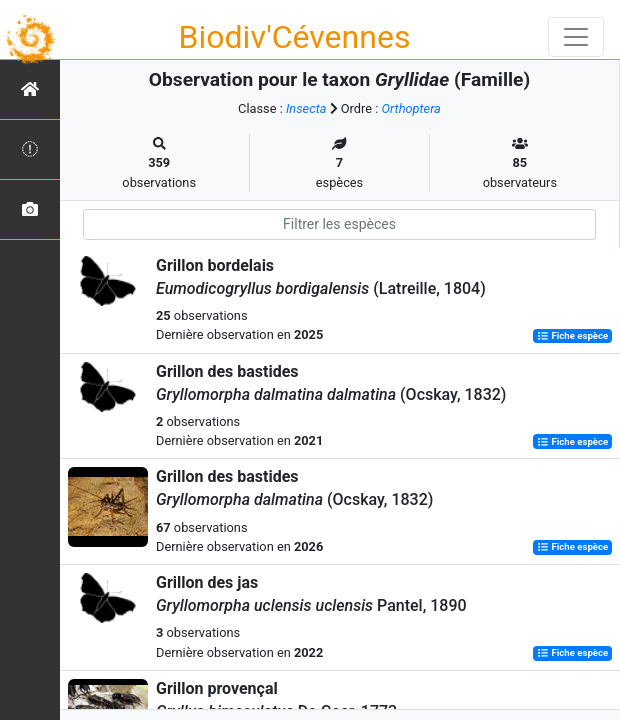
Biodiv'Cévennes (295, 37)
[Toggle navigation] (576, 37)
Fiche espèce (572, 335)
